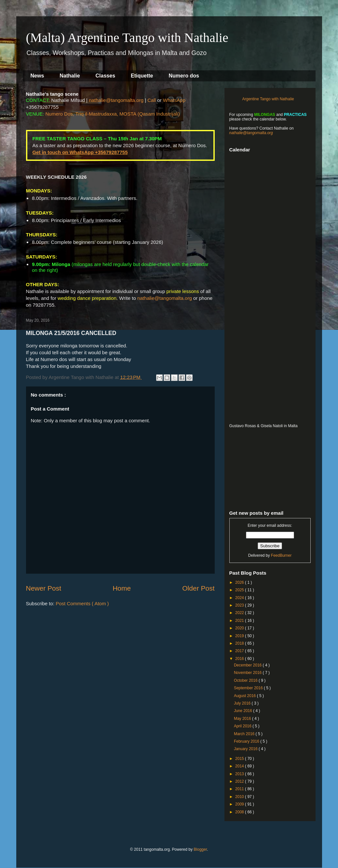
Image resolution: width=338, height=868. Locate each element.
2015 (240, 759)
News (37, 76)
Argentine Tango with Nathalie (268, 99)
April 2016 (243, 726)
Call (152, 100)
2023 (240, 605)
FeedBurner (281, 555)
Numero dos (184, 76)
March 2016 (245, 734)
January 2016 (246, 749)
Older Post (198, 588)
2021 (240, 621)
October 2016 (246, 680)
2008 (240, 812)
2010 (240, 797)
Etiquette (142, 76)
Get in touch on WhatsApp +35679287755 (80, 152)
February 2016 (247, 741)
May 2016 (243, 719)
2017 (240, 651)
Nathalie (70, 76)
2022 (240, 613)
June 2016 (243, 711)
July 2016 (243, 703)
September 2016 (249, 688)
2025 (240, 590)
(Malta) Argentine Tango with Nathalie (127, 38)
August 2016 (245, 696)
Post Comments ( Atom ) (82, 603)
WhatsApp (174, 100)
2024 (240, 598)
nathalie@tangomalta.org (116, 100)
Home (122, 588)
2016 (240, 659)
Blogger (200, 849)
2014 (240, 766)
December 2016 (248, 665)
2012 (240, 781)
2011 (240, 789)
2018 (240, 643)
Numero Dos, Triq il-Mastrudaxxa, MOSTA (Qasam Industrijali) (113, 114)
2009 (240, 804)
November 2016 (248, 673)
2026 (240, 582)
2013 (240, 774)
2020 (240, 628)
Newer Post (44, 588)
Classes (106, 76)
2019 (240, 636)
